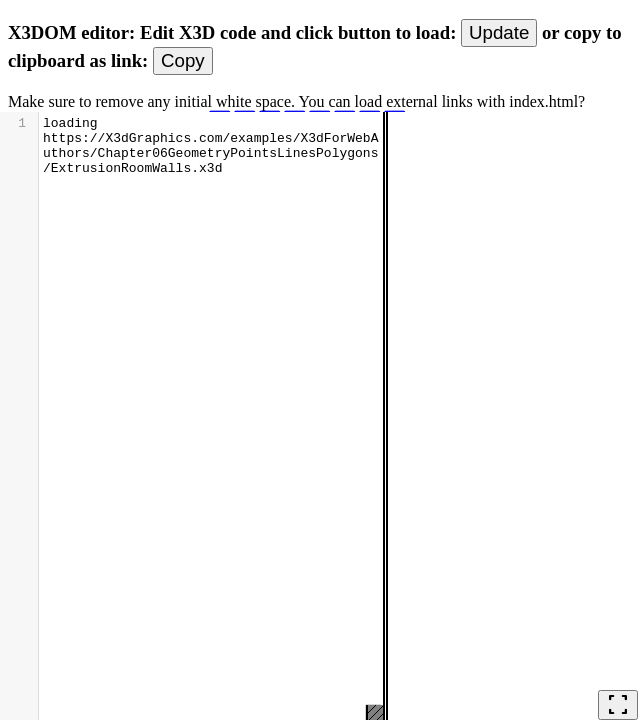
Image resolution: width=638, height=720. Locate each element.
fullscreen (618, 705)
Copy (183, 60)
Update (499, 32)
